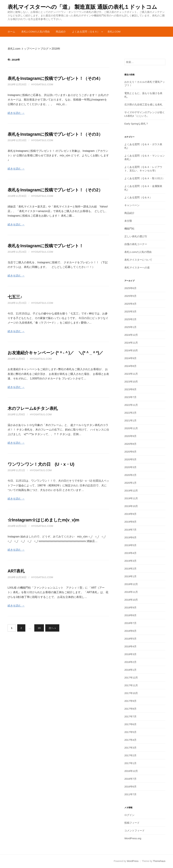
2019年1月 (130, 576)
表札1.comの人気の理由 (35, 32)
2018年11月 (131, 592)
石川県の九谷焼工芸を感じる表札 (143, 105)
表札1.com (114, 32)
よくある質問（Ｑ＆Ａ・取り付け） (145, 178)
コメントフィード (134, 831)
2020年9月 (130, 436)
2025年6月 (130, 288)
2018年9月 (130, 607)
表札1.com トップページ (22, 49)
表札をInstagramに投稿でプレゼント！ (45, 246)
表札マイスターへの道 (137, 267)
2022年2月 (130, 413)
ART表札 (16, 571)
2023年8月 (130, 389)
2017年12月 (131, 678)
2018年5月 (130, 639)
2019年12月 (131, 491)
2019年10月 (131, 506)
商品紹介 (61, 32)
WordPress (133, 861)
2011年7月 (130, 794)
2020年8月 (130, 444)
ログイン (129, 815)
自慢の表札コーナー (136, 244)
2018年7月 (130, 623)
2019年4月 (130, 553)
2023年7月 (130, 397)
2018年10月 (131, 600)
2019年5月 (130, 545)
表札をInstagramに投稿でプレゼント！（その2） (55, 190)
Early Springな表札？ (136, 124)
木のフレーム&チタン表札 (33, 408)
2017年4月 (130, 740)
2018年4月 (130, 646)
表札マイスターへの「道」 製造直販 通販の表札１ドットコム (85, 7)
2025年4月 (130, 304)
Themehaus (159, 861)
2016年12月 (131, 771)
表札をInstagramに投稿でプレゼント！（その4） (55, 78)
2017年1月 (130, 763)
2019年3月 (130, 561)
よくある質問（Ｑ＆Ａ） (86, 32)
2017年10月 (131, 693)
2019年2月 (130, 569)
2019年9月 (130, 514)
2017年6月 (130, 724)
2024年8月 (130, 366)
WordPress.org (133, 838)
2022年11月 (131, 405)
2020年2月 (130, 475)
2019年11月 (131, 498)
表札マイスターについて (138, 260)
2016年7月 (130, 779)
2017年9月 (130, 701)
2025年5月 (130, 296)
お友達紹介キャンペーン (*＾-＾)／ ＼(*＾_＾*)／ (55, 353)
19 (39, 628)
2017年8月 (130, 709)
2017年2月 (130, 755)
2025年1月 (130, 327)
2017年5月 (130, 732)
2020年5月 (130, 459)
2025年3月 (130, 311)
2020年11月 (131, 428)
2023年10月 (131, 382)
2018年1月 (130, 670)
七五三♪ (15, 297)
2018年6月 (130, 631)
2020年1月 (130, 483)
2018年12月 (131, 584)
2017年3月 (130, 748)
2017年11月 (131, 685)
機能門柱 (129, 229)
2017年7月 (130, 716)
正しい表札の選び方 (136, 236)
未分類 (128, 221)
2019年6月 (130, 537)
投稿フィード (132, 823)
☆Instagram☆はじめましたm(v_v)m (43, 520)
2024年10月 (131, 350)
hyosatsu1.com (42, 84)
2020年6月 (130, 452)
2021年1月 (130, 420)
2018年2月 (130, 662)
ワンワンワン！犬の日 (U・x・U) (41, 464)
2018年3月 (130, 654)
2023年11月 (131, 374)
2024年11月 (131, 343)
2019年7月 (130, 530)
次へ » (52, 628)
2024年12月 (131, 335)
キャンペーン (132, 205)
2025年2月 (130, 319)
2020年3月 (130, 467)
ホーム (11, 32)
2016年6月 (130, 787)
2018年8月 (130, 615)
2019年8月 (130, 522)
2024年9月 (130, 358)
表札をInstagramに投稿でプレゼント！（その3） (55, 134)
